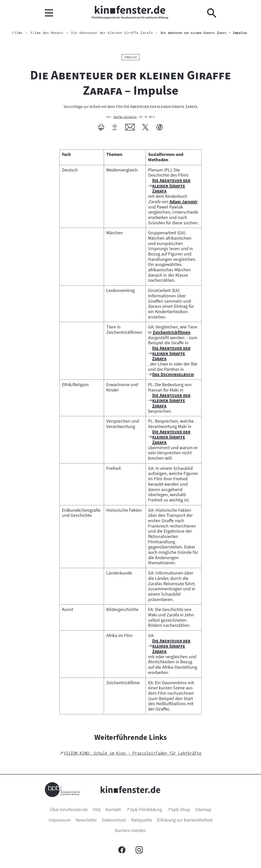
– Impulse (204, 33)
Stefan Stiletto (125, 117)
